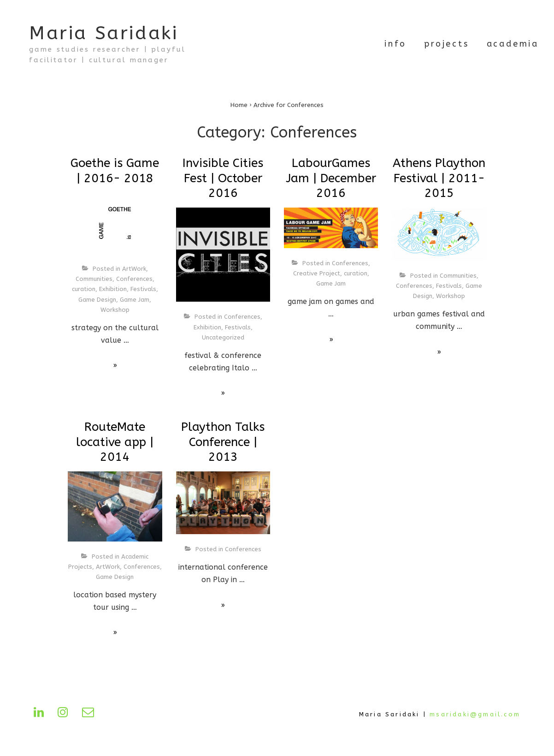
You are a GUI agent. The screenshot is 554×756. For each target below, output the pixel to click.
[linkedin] (42, 715)
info (395, 44)
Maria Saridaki (103, 33)
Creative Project (317, 273)
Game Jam (135, 300)
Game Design (97, 300)
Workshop (115, 310)
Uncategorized (223, 337)
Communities (94, 279)
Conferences (134, 279)
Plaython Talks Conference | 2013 (223, 442)
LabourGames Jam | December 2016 (331, 178)
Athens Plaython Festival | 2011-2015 (439, 178)
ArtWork (134, 269)
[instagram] (66, 715)
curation (84, 289)
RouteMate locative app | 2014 (115, 442)
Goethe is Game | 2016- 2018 (115, 171)
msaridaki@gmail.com (475, 714)
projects (446, 44)
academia (513, 44)
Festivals (143, 289)
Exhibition (113, 289)
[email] (90, 715)
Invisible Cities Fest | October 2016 (223, 178)
